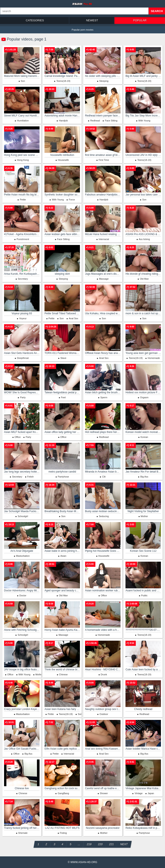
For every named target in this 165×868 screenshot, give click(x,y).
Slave (63, 358)
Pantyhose (63, 477)
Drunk (104, 674)
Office (18, 437)
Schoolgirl (23, 516)
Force (72, 200)
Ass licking (144, 239)
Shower (104, 793)
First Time (104, 160)
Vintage (138, 793)
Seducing (104, 516)
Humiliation (23, 121)
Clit (104, 477)
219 (89, 844)
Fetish (31, 477)
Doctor (23, 595)
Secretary (23, 279)
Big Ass (144, 477)
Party (23, 397)
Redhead (95, 121)
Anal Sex (73, 318)
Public (144, 595)
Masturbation (23, 556)
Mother (144, 516)
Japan (151, 793)
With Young (144, 121)
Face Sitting (111, 121)
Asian (63, 556)
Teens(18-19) (63, 81)
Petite (23, 200)
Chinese (63, 674)
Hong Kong (23, 160)
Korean (144, 437)
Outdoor (104, 714)
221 (111, 844)
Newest (92, 20)
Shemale (23, 833)
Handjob (63, 121)
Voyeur (23, 318)
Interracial (104, 239)
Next (124, 844)
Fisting (63, 833)
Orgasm (144, 397)
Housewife (63, 160)
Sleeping (104, 81)
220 (100, 844)
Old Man (144, 279)
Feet (63, 397)
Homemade (154, 358)
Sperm (104, 397)
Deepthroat (23, 358)
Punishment (23, 239)
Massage (104, 279)
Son (23, 81)
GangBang (63, 793)
